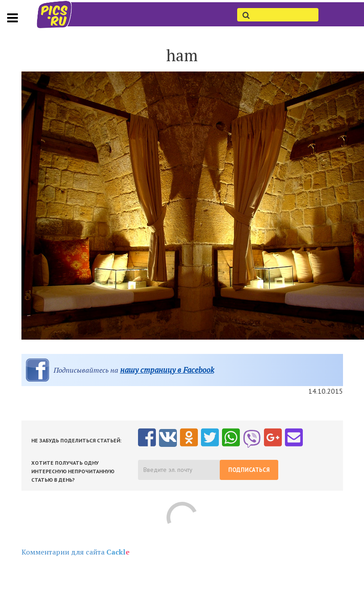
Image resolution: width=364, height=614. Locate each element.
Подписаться (249, 470)
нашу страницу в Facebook (167, 370)
